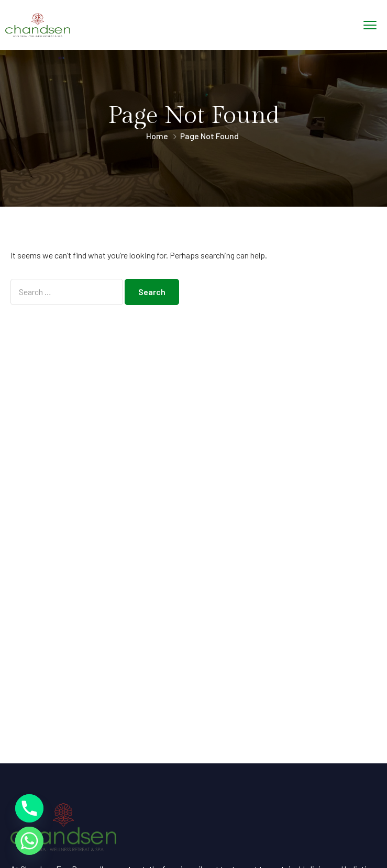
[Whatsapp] (29, 841)
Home (157, 136)
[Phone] (29, 808)
